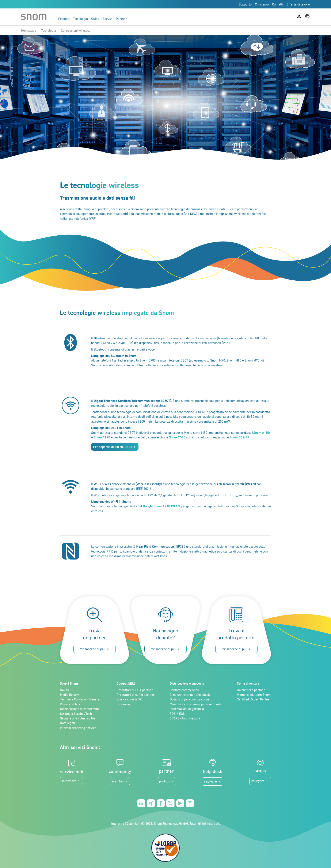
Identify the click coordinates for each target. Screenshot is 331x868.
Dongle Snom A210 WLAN (161, 506)
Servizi (108, 19)
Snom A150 (262, 433)
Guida (95, 19)
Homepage (29, 30)
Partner (121, 19)
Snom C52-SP (239, 437)
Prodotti (64, 19)
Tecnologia (80, 19)
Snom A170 (102, 437)
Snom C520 (177, 437)
